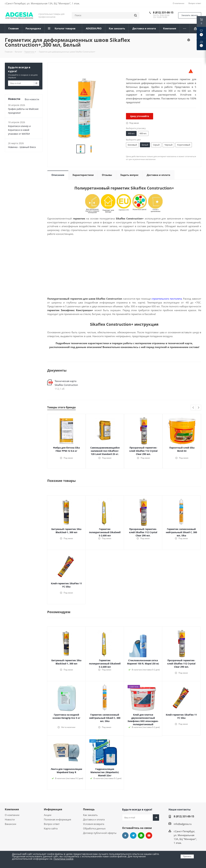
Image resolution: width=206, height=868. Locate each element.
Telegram (133, 835)
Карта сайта (51, 828)
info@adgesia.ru (183, 824)
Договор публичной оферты (100, 833)
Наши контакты (180, 809)
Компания (12, 809)
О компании (12, 815)
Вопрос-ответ (52, 824)
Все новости (32, 99)
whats (141, 835)
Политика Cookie (63, 859)
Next (199, 408)
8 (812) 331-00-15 (163, 13)
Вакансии (11, 824)
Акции (48, 815)
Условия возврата (94, 824)
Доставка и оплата (94, 819)
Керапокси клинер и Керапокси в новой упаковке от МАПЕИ (19, 130)
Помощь (89, 809)
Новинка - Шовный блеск (22, 147)
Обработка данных (94, 828)
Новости (10, 819)
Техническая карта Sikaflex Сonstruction (66, 383)
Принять (187, 856)
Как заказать (90, 815)
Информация (53, 809)
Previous (193, 408)
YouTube (149, 835)
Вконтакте (125, 835)
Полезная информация (57, 819)
